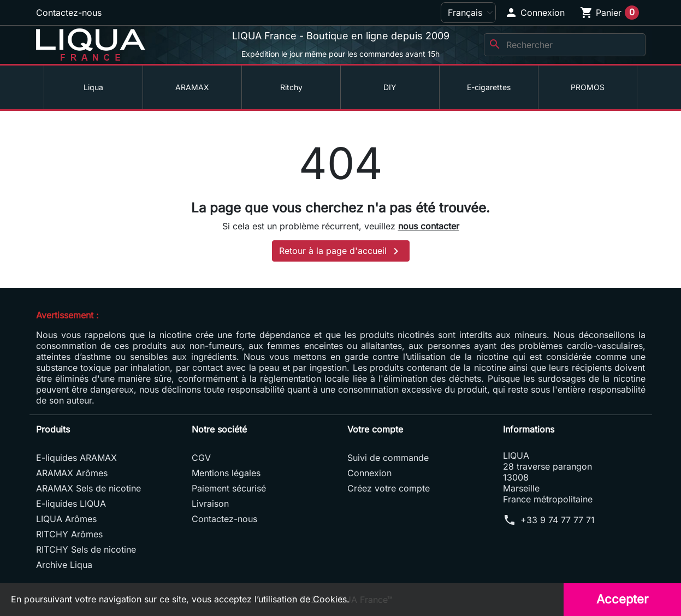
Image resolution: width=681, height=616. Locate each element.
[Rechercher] (565, 45)
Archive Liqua (64, 565)
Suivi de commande (388, 458)
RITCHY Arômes (69, 534)
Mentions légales (226, 473)
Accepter (622, 599)
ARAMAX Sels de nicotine (88, 488)
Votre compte (375, 429)
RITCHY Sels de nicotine (86, 549)
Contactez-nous (69, 13)
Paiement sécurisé (229, 488)
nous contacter (429, 226)
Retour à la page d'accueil (341, 251)
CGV (201, 458)
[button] (535, 13)
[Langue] (468, 13)
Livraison (210, 504)
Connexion (369, 473)
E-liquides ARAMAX (76, 458)
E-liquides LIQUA (71, 504)
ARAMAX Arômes (72, 473)
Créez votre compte (389, 488)
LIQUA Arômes (66, 519)
